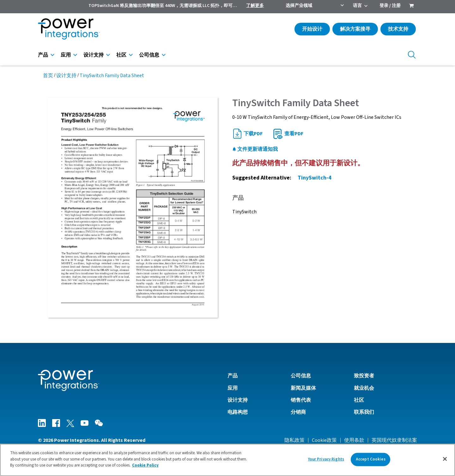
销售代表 (301, 400)
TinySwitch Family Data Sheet (112, 76)
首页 (48, 76)
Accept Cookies (371, 459)
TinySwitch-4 (314, 178)
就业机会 (364, 388)
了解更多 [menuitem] (255, 6)
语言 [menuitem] (357, 6)
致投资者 (364, 376)
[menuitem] (411, 6)
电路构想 (238, 412)
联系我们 (364, 412)
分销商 (298, 412)
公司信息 (149, 55)
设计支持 (94, 55)
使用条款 (354, 440)
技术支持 (398, 29)
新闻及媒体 (303, 388)
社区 (121, 55)
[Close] (445, 459)
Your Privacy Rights (326, 459)
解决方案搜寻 (355, 29)
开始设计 (312, 29)
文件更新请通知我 (255, 149)
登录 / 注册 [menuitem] (390, 6)
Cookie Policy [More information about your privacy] (145, 465)
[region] (227, 460)
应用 (66, 55)
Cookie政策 (324, 440)
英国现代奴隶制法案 (394, 440)
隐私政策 (294, 440)
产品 (43, 55)
